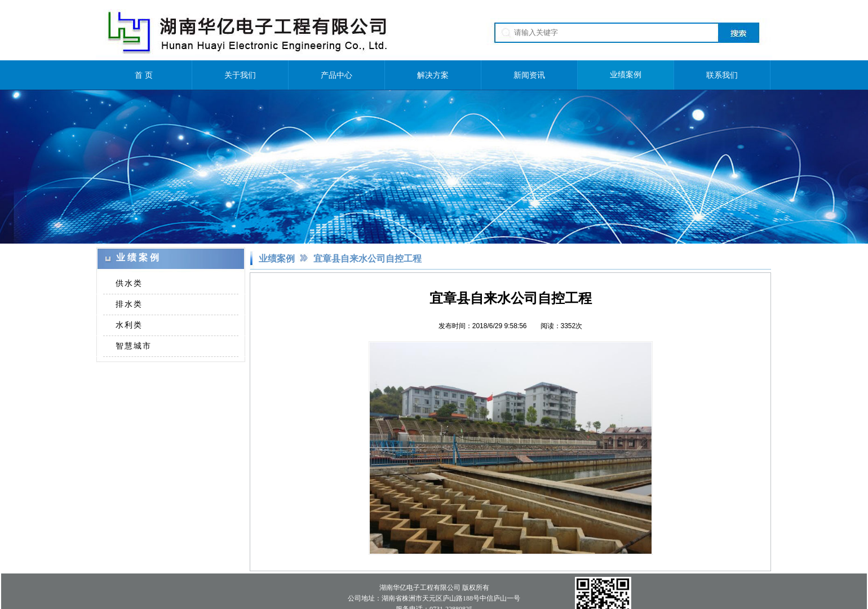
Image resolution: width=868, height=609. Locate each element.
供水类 (129, 283)
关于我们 (240, 75)
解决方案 (433, 75)
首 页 (144, 75)
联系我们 (722, 75)
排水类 (129, 304)
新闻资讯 (529, 75)
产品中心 (336, 75)
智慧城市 (134, 346)
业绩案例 (626, 75)
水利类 (129, 325)
